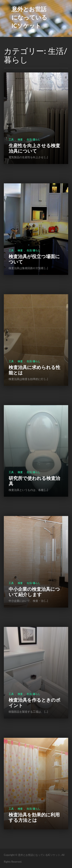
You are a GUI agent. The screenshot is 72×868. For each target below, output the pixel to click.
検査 (20, 139)
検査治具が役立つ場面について (34, 259)
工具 (11, 139)
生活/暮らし (34, 139)
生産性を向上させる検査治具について (34, 148)
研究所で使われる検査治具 (34, 481)
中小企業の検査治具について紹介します (34, 592)
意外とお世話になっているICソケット (29, 17)
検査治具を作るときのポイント (35, 703)
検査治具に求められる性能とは (34, 370)
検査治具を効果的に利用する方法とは (34, 817)
